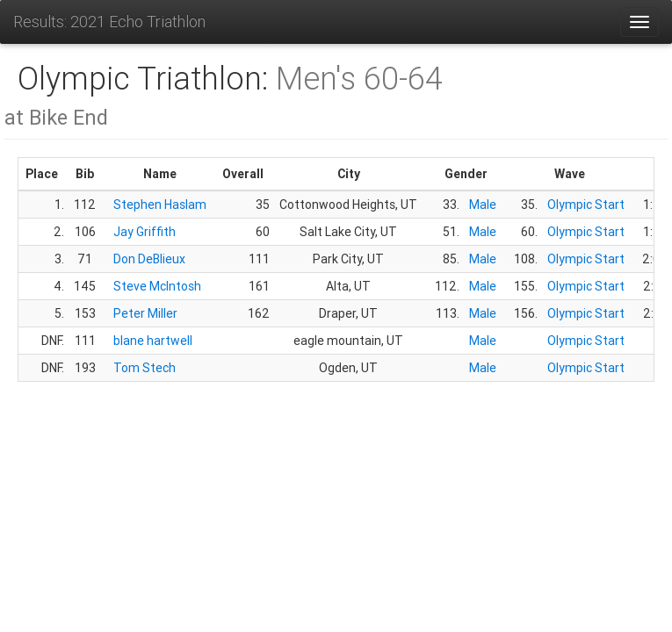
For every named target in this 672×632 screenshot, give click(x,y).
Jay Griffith (145, 232)
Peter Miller (145, 313)
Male (483, 205)
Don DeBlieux (149, 259)
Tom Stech (145, 368)
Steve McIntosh (157, 286)
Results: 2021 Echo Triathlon (109, 22)
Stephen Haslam (160, 205)
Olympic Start (586, 205)
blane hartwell (153, 341)
